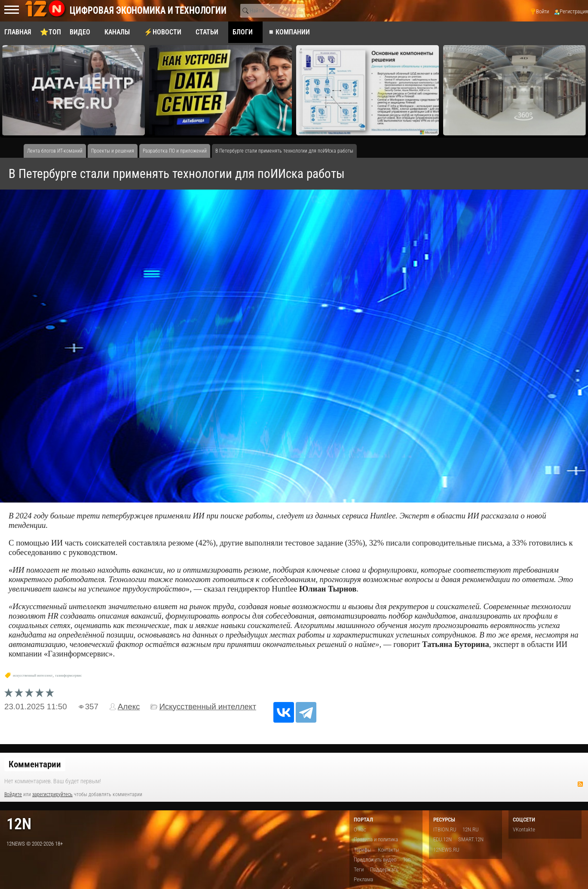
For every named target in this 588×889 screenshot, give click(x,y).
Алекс (129, 707)
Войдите (13, 794)
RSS (580, 784)
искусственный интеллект (33, 676)
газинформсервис (68, 676)
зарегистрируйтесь (52, 794)
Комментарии (35, 764)
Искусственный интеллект (208, 707)
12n (19, 824)
